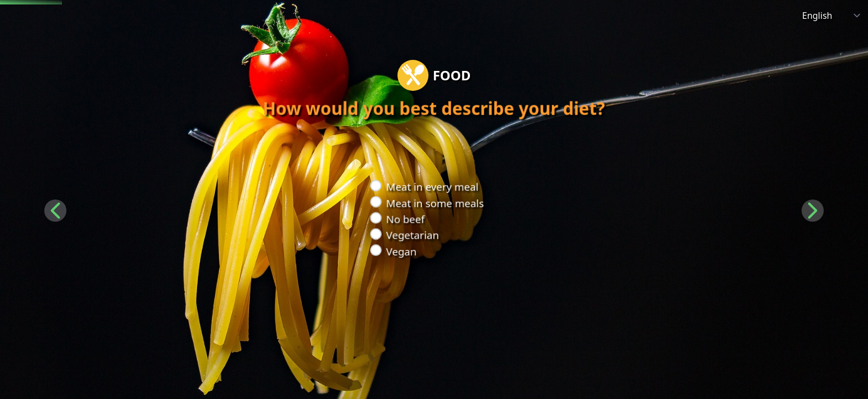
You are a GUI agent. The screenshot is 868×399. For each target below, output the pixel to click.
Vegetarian (411, 235)
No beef (404, 219)
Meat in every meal (431, 186)
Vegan (400, 252)
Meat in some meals (434, 203)
